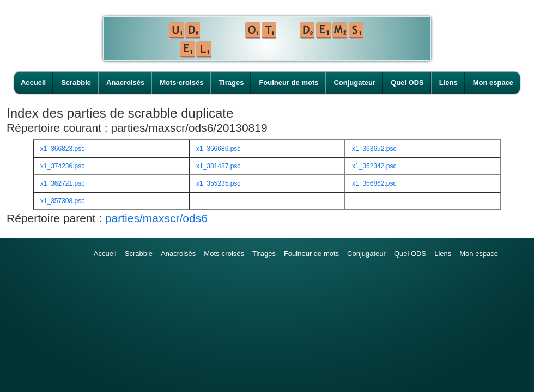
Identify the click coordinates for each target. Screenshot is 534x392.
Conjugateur (354, 82)
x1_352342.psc (374, 166)
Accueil (33, 82)
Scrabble (76, 82)
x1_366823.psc (62, 149)
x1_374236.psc (62, 166)
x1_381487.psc (218, 166)
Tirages (231, 82)
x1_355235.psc (218, 183)
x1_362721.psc (62, 183)
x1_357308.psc (62, 201)
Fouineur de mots (289, 82)
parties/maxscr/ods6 (156, 218)
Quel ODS (407, 82)
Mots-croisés (181, 82)
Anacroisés (125, 82)
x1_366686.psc (218, 149)
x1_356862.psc (374, 183)
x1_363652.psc (374, 149)
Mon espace (493, 82)
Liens (448, 82)
